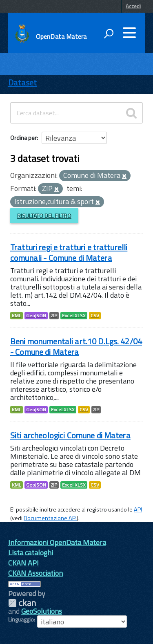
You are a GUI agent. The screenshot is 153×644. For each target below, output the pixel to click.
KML (17, 316)
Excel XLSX (74, 316)
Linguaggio (21, 619)
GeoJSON (36, 316)
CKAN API (23, 563)
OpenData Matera (61, 36)
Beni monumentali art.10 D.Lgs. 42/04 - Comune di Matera (76, 347)
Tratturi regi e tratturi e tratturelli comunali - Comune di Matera (69, 252)
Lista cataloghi (31, 553)
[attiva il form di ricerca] (109, 34)
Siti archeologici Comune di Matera (70, 435)
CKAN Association (35, 573)
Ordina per (23, 138)
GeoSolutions (42, 611)
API (138, 509)
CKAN (22, 603)
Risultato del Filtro (44, 216)
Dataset (22, 82)
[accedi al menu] (129, 33)
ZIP (54, 316)
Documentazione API (50, 518)
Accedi (133, 6)
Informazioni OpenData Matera (57, 542)
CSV (95, 316)
